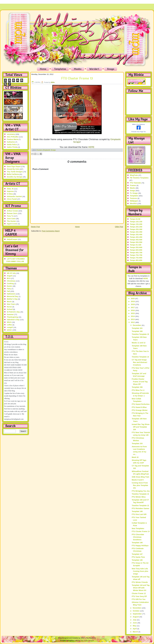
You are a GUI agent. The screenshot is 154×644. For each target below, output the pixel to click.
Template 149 (137, 511)
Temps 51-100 (136, 245)
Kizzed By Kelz (13, 169)
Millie (53, 82)
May (135, 626)
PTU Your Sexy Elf (139, 596)
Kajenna (10, 191)
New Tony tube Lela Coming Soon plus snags (140, 571)
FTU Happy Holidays (140, 546)
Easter (10, 286)
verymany (11, 134)
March (136, 632)
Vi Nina (10, 194)
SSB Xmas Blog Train (140, 477)
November (137, 608)
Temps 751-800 (136, 258)
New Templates (138, 528)
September (137, 614)
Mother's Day (12, 299)
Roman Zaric (12, 213)
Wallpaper (134, 201)
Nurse (9, 307)
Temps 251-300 (136, 229)
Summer (10, 314)
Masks (78, 69)
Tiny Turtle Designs (15, 172)
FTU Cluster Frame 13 (77, 78)
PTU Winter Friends (140, 582)
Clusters (39, 150)
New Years (11, 304)
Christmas (11, 281)
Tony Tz (10, 216)
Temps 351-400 (136, 235)
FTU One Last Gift (139, 514)
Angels (10, 276)
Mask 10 (135, 457)
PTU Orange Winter (140, 410)
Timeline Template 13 (140, 494)
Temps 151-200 (136, 224)
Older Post (119, 227)
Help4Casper (12, 239)
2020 (133, 298)
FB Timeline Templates (139, 178)
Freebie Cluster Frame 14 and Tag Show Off (140, 382)
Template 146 (137, 560)
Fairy (9, 289)
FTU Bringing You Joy (141, 491)
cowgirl (10, 327)
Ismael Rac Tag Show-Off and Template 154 (141, 427)
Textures (133, 198)
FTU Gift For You (139, 599)
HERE (91, 147)
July (135, 620)
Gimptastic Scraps (49, 150)
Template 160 (137, 331)
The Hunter (11, 221)
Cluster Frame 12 (139, 593)
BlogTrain (134, 175)
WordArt (133, 203)
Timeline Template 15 (140, 334)
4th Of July (11, 273)
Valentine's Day (13, 320)
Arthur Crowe (12, 211)
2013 (133, 319)
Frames (133, 185)
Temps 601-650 (136, 250)
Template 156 (137, 387)
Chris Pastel (12, 199)
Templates (60, 69)
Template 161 (137, 328)
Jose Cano (11, 219)
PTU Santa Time (138, 557)
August (136, 617)
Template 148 (137, 543)
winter (9, 330)
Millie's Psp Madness (138, 124)
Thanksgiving (12, 317)
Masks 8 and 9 (138, 480)
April (135, 629)
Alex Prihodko (13, 137)
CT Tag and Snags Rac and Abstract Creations (139, 362)
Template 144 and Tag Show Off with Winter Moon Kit (141, 588)
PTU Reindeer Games (140, 508)
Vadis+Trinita (12, 147)
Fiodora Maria (13, 139)
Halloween (11, 294)
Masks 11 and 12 (139, 343)
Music (9, 302)
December (137, 325)
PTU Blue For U (138, 390)
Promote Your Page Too (139, 132)
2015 (133, 313)
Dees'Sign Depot (14, 166)
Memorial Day (13, 296)
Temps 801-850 (136, 260)
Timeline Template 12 (140, 506)
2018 (133, 304)
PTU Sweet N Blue (139, 407)
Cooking (10, 284)
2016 (133, 310)
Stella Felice (12, 145)
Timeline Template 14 (140, 357)
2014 (133, 316)
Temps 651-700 (136, 253)
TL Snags (134, 193)
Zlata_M (10, 189)
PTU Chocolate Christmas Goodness (138, 537)
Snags (111, 69)
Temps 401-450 (136, 237)
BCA (9, 278)
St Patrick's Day (13, 312)
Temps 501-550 (136, 242)
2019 (133, 301)
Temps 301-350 (136, 232)
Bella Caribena (13, 174)
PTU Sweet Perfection (141, 404)
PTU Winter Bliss (139, 497)
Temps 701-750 (136, 255)
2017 (133, 307)
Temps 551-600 (136, 247)
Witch (9, 322)
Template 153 (137, 443)
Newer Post (35, 227)
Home (43, 69)
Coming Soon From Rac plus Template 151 (140, 485)
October (136, 611)
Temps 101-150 (136, 222)
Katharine (11, 142)
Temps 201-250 (136, 227)
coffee (9, 325)
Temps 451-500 (136, 240)
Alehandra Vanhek (14, 196)
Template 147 (137, 554)
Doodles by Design (15, 177)
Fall (8, 291)
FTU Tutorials (135, 183)
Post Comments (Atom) (51, 231)
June (135, 623)
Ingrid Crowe (12, 224)
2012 (133, 322)
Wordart (94, 69)
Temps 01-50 (135, 219)
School (10, 309)
